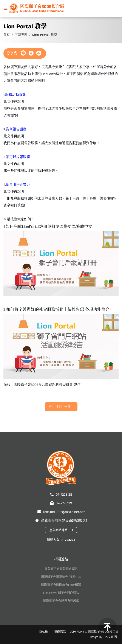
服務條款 (60, 632)
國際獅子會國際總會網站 (61, 569)
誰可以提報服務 (18, 157)
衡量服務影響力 (18, 185)
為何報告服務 (16, 129)
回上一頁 (64, 407)
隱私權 (43, 632)
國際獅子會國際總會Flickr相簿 (61, 585)
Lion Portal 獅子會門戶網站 (61, 593)
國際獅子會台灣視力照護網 (61, 601)
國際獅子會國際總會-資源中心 (61, 577)
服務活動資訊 (15, 95)
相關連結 (61, 559)
